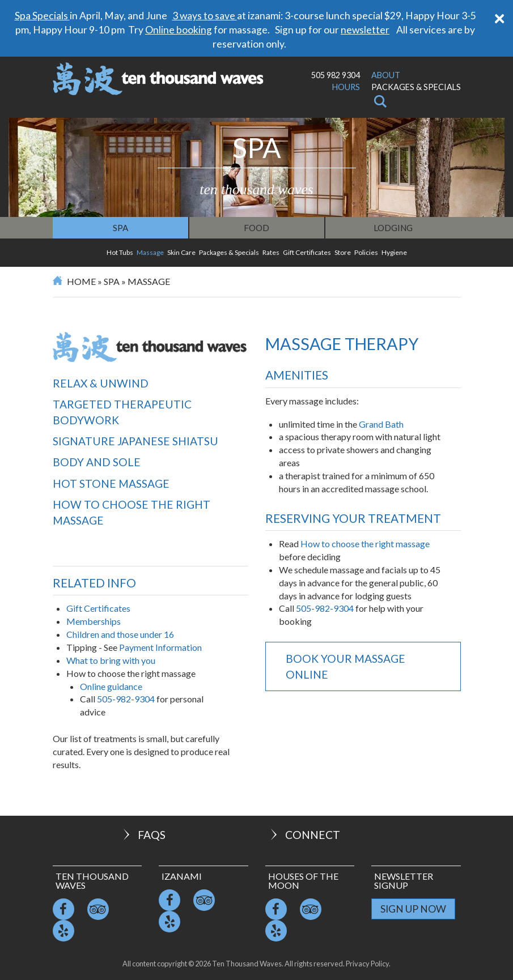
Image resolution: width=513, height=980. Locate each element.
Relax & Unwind (101, 383)
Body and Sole (97, 462)
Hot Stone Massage (111, 483)
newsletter (365, 30)
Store (343, 252)
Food (256, 228)
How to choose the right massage (132, 512)
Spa (120, 228)
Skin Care (181, 252)
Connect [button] (304, 835)
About (386, 75)
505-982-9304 (127, 699)
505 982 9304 (336, 75)
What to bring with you (111, 660)
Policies (366, 252)
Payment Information (160, 647)
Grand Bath (381, 424)
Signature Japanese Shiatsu (135, 441)
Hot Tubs (120, 252)
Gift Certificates (307, 252)
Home (81, 281)
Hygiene (394, 252)
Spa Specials (42, 16)
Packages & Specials (416, 87)
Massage (150, 252)
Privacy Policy (367, 964)
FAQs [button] (143, 835)
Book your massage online (345, 666)
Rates (271, 252)
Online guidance (111, 686)
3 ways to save (205, 16)
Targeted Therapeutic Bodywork (122, 412)
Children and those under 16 (120, 634)
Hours (346, 87)
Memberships (94, 621)
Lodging (393, 228)
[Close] (499, 17)
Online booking (179, 30)
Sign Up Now (413, 909)
